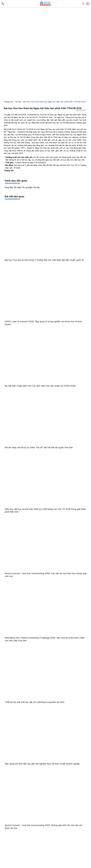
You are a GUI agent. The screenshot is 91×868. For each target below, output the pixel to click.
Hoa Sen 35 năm (13, 99)
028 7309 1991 (66, 830)
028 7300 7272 (49, 830)
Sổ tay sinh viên (10, 846)
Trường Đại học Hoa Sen (28, 866)
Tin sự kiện (27, 99)
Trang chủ (8, 13)
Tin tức (18, 13)
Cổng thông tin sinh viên (13, 842)
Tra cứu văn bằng (10, 849)
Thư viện (28, 848)
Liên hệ (27, 851)
